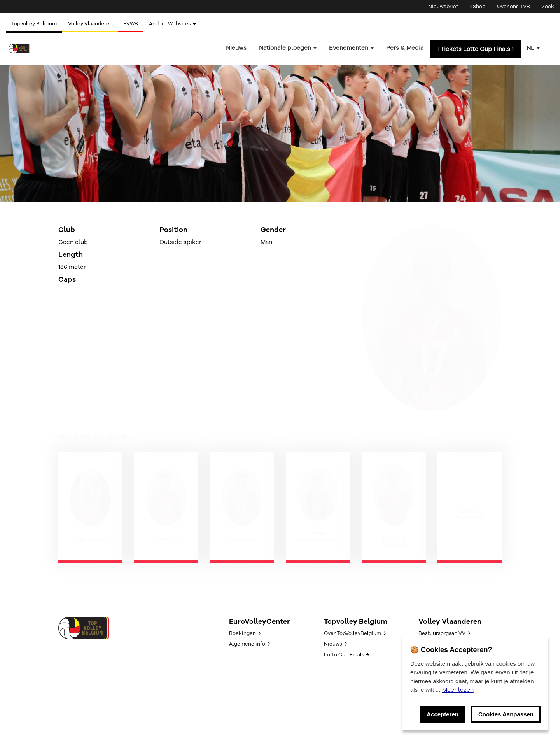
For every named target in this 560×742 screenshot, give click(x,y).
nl (533, 48)
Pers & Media (405, 48)
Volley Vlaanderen (91, 24)
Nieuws (236, 48)
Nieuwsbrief (443, 7)
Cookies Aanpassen (506, 714)
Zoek (548, 7)
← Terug (69, 147)
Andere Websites (175, 24)
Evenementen (351, 48)
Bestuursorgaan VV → (444, 633)
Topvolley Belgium (34, 24)
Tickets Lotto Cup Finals (475, 49)
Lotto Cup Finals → (346, 655)
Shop (478, 7)
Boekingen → (245, 633)
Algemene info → (249, 644)
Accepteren (443, 714)
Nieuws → (335, 644)
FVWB (132, 24)
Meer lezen (458, 690)
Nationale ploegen (288, 48)
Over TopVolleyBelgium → (355, 633)
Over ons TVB (514, 7)
